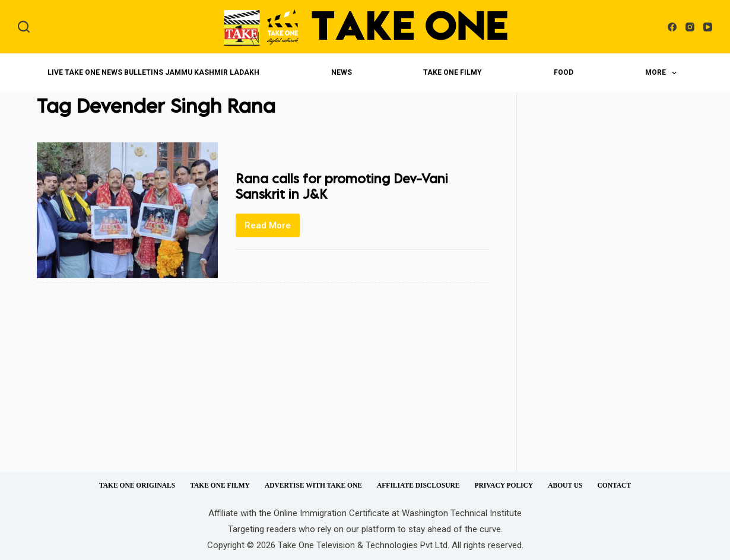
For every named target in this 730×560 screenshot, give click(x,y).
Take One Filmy (453, 72)
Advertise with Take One (313, 485)
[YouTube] (708, 27)
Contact (614, 485)
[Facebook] (672, 27)
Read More (272, 229)
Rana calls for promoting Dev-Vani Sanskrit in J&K (342, 186)
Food (564, 72)
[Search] (24, 27)
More (663, 73)
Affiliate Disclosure (418, 485)
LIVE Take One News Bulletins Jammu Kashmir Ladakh (153, 72)
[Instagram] (690, 27)
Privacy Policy (504, 485)
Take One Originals (137, 485)
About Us (565, 485)
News (342, 72)
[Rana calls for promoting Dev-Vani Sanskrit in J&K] (128, 210)
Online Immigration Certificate (331, 513)
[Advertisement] (615, 294)
